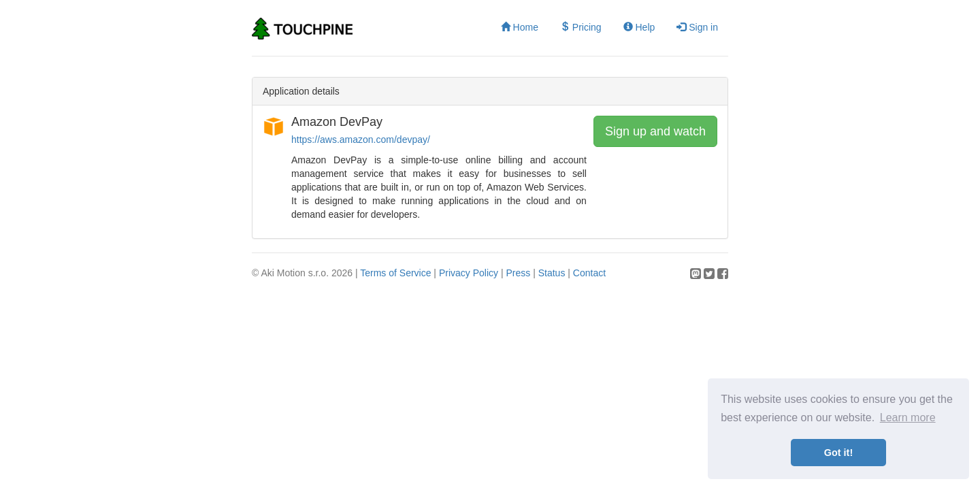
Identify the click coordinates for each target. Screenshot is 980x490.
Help (639, 27)
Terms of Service (395, 273)
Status (552, 273)
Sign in (697, 27)
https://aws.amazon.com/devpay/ (361, 140)
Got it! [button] (838, 453)
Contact (589, 273)
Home (520, 27)
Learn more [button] (908, 418)
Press (518, 273)
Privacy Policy (469, 273)
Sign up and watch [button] (655, 131)
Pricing (581, 27)
